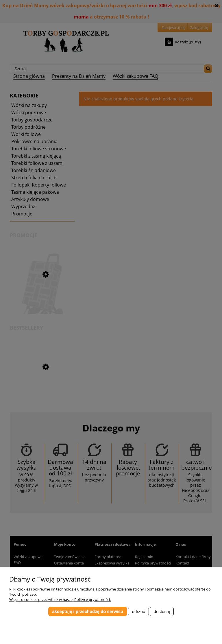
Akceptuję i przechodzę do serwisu (88, 611)
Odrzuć (139, 611)
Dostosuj (162, 611)
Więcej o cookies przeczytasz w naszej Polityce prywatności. (60, 599)
